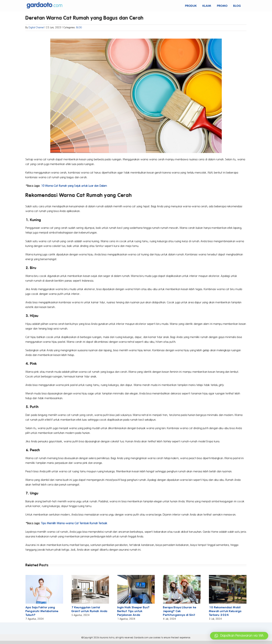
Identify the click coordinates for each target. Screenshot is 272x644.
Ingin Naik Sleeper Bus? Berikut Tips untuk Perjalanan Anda (133, 611)
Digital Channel (36, 28)
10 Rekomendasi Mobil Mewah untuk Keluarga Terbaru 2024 (225, 611)
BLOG (79, 28)
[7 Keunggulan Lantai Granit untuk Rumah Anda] (90, 577)
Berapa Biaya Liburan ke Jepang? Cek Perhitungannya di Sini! (180, 611)
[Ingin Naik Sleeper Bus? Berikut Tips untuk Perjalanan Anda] (136, 577)
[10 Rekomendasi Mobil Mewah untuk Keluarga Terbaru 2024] (228, 577)
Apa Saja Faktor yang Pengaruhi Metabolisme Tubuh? (42, 611)
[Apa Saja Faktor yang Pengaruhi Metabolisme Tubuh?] (44, 577)
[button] (239, 636)
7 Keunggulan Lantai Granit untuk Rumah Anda (89, 609)
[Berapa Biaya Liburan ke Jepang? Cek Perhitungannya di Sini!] (182, 577)
